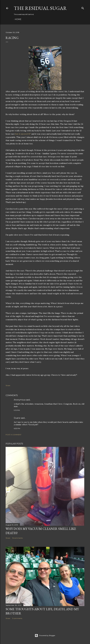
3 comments (17, 618)
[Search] (83, 8)
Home (18, 19)
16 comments (17, 538)
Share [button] (8, 385)
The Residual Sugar (40, 8)
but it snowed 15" (23, 134)
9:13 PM (17, 410)
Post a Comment (13, 435)
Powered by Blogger (45, 636)
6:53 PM (17, 428)
